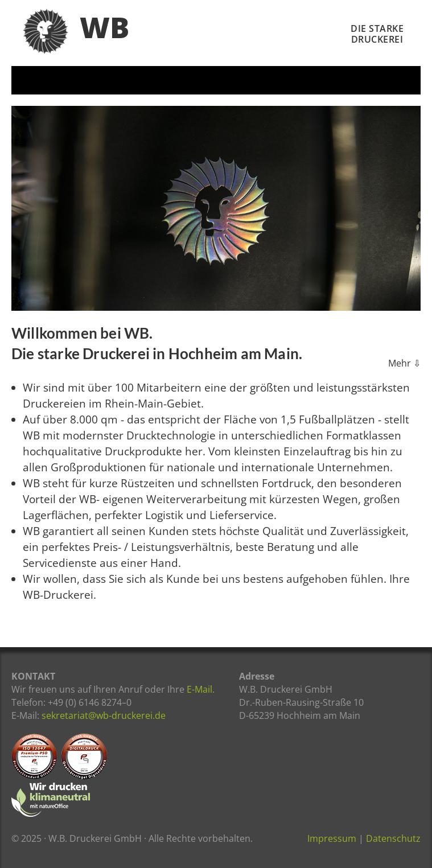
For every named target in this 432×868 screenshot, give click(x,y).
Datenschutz (393, 838)
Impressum (332, 838)
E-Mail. (201, 689)
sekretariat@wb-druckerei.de (104, 715)
